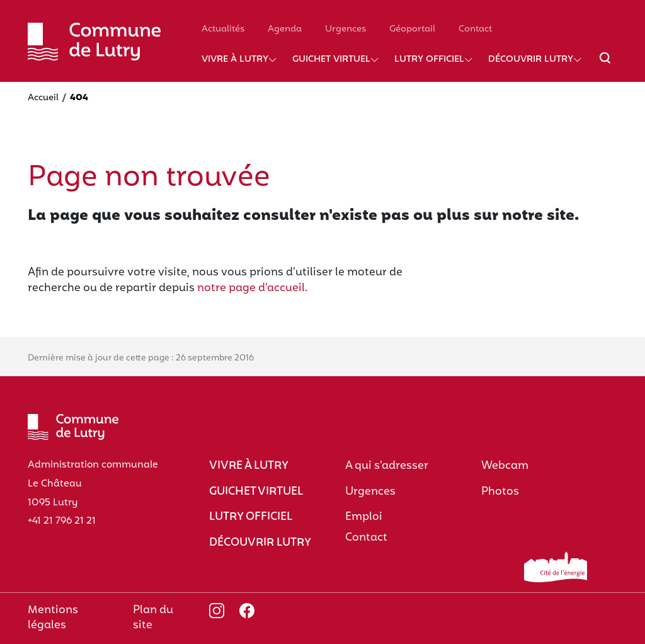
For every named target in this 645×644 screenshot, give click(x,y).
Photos (500, 492)
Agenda (285, 29)
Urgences (345, 29)
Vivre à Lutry (235, 60)
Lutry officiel (429, 60)
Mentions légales (53, 618)
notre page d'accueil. (253, 288)
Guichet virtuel (331, 60)
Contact (475, 29)
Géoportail (412, 29)
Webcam (505, 466)
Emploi (364, 517)
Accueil (43, 98)
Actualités (223, 29)
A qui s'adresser (387, 466)
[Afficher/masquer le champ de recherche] (605, 66)
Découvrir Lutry (531, 60)
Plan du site (153, 618)
